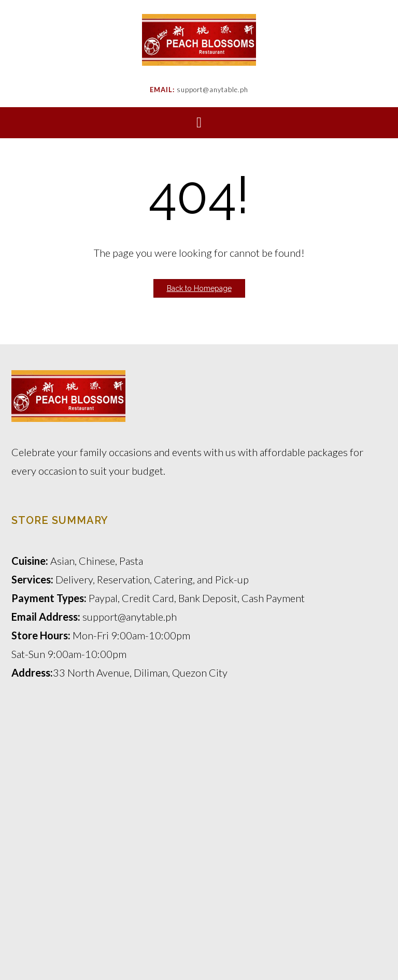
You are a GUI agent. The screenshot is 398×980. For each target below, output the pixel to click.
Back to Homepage (199, 288)
